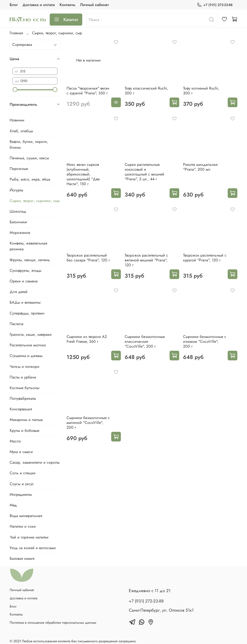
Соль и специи (23, 473)
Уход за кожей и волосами (33, 548)
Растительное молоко (28, 345)
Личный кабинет (94, 5)
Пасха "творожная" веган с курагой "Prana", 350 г (88, 91)
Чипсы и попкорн (24, 367)
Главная (16, 33)
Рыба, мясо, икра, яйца (30, 179)
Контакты (67, 5)
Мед (13, 505)
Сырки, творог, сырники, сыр (35, 201)
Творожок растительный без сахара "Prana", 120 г (88, 258)
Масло (15, 441)
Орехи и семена (24, 281)
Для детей (19, 292)
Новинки (17, 120)
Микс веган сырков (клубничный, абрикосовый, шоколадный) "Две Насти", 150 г (83, 174)
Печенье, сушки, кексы (29, 158)
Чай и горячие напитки (29, 537)
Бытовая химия (22, 558)
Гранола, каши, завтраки (31, 334)
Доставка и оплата (39, 5)
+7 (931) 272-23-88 (215, 5)
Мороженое (20, 233)
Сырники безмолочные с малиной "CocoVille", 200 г (88, 423)
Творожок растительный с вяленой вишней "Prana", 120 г (146, 260)
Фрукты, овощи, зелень (30, 260)
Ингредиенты (21, 494)
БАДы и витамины (25, 302)
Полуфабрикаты (23, 398)
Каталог (66, 20)
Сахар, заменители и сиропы (35, 462)
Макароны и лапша (26, 420)
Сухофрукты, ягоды (25, 270)
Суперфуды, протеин (27, 313)
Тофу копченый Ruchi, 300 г (201, 91)
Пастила (17, 324)
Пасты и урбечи (23, 377)
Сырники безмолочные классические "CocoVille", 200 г (145, 341)
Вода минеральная (26, 516)
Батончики (18, 222)
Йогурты (16, 190)
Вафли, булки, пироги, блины (29, 144)
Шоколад (18, 211)
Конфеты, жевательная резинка (28, 246)
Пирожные (19, 169)
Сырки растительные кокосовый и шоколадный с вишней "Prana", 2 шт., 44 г (144, 172)
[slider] (15, 90)
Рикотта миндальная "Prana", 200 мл (200, 167)
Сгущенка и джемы (26, 356)
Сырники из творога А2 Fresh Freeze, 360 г (87, 339)
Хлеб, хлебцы (21, 131)
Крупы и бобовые (24, 430)
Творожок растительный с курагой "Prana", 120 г (205, 258)
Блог (14, 5)
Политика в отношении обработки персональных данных (53, 623)
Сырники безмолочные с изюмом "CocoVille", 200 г (205, 341)
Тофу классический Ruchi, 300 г (146, 91)
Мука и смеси (21, 452)
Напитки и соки (23, 526)
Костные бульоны (24, 388)
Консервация (21, 409)
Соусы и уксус (22, 484)
